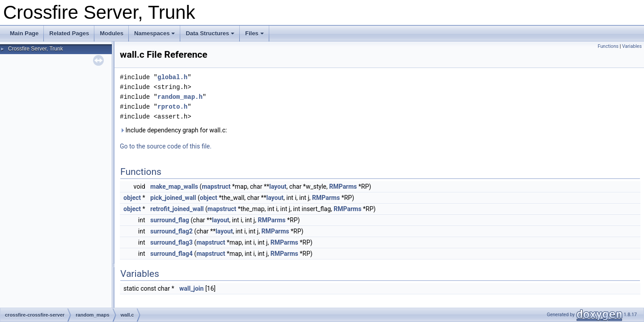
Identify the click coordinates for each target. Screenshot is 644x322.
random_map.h (180, 97)
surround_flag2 (172, 231)
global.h (172, 77)
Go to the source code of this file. (166, 146)
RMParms (343, 186)
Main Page (24, 33)
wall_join (192, 288)
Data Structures (210, 33)
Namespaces (155, 33)
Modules (112, 33)
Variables (632, 46)
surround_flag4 (172, 254)
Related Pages (69, 33)
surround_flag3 (172, 242)
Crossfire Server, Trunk (36, 49)
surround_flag (170, 220)
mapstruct (216, 186)
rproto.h (172, 107)
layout (278, 186)
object (132, 198)
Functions (608, 46)
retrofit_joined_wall (177, 209)
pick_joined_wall (173, 198)
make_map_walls (174, 186)
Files (254, 33)
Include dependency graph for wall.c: (173, 130)
